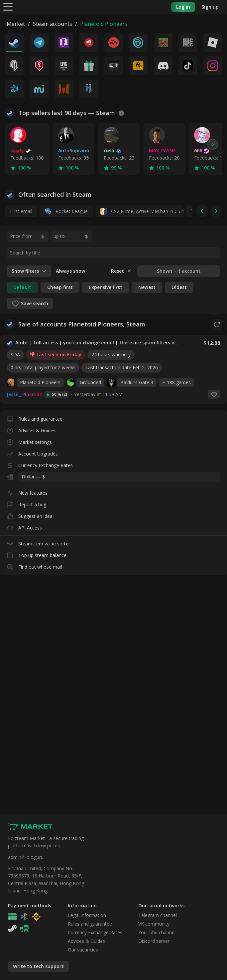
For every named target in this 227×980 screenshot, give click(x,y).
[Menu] (8, 6)
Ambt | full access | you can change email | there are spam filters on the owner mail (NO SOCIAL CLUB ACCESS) (97, 343)
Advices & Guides (31, 429)
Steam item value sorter (38, 542)
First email (21, 211)
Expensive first (106, 287)
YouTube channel (157, 932)
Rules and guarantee (35, 418)
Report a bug (26, 503)
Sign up (210, 7)
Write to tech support (38, 966)
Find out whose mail (34, 565)
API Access (24, 526)
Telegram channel (158, 915)
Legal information (87, 915)
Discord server (154, 941)
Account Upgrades (32, 452)
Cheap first (60, 287)
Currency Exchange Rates (40, 464)
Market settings (29, 441)
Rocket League (66, 211)
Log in (183, 7)
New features (27, 491)
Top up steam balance (37, 554)
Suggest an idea (30, 515)
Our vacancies (83, 950)
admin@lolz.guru (26, 857)
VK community (154, 924)
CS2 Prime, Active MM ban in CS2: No (142, 211)
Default (22, 287)
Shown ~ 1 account (179, 271)
